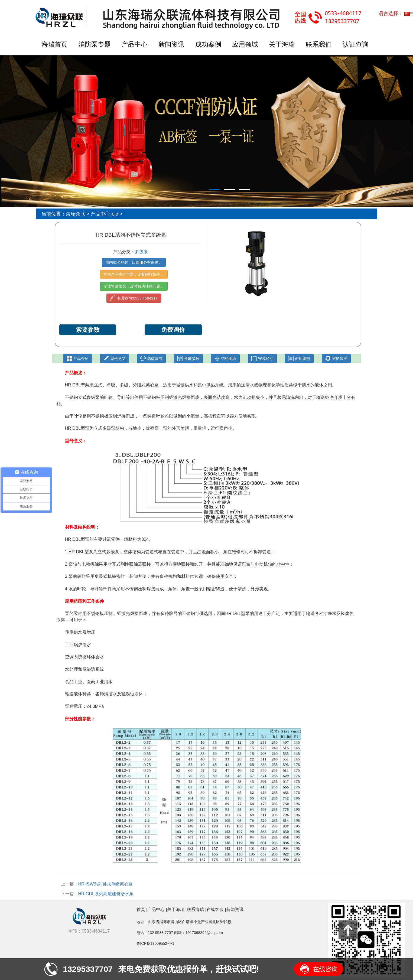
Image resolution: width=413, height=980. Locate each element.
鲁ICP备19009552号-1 (155, 943)
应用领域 (245, 44)
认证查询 (356, 44)
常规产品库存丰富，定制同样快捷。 (134, 274)
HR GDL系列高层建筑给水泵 (106, 894)
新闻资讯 (171, 44)
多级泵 (141, 252)
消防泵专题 (95, 44)
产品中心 (135, 44)
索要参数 (88, 330)
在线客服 (215, 909)
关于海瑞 (282, 44)
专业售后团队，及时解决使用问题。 (134, 286)
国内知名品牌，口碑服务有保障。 (134, 262)
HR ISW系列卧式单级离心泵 (106, 884)
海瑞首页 (54, 44)
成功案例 (208, 44)
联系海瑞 (195, 909)
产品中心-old (105, 214)
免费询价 (173, 330)
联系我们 (319, 44)
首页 (141, 909)
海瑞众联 (76, 214)
